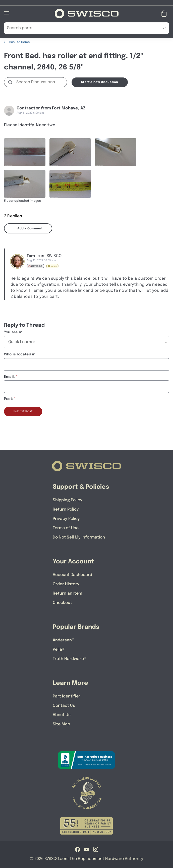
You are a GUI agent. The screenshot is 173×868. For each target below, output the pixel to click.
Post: (9, 399)
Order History (66, 584)
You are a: (13, 332)
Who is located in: (20, 354)
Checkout (62, 603)
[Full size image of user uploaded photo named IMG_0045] (116, 152)
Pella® (59, 649)
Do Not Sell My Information (79, 537)
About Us (62, 715)
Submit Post (23, 411)
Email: (9, 377)
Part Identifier (67, 696)
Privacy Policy (66, 519)
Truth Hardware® (70, 659)
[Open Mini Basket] (165, 13)
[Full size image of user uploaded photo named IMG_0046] (25, 184)
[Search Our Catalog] (79, 28)
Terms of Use (66, 528)
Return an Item (67, 593)
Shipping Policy (68, 500)
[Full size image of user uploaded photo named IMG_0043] (25, 152)
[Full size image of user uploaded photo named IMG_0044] (70, 152)
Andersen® (64, 640)
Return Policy (66, 509)
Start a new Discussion (100, 82)
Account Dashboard (72, 575)
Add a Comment (28, 228)
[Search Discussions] (41, 82)
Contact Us (64, 705)
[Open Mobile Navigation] (7, 13)
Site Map (61, 724)
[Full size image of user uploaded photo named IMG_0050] (70, 184)
